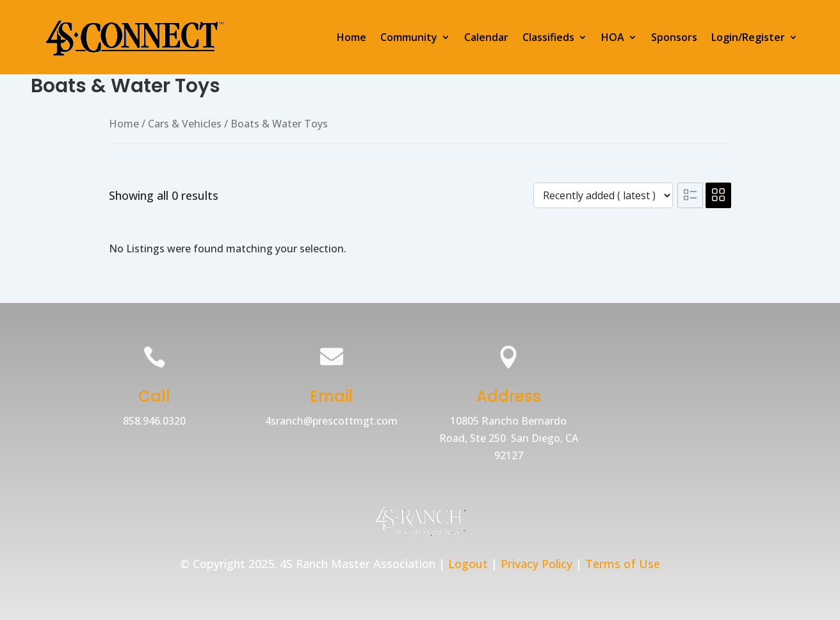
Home (351, 37)
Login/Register (748, 37)
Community (409, 37)
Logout (468, 564)
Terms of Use (623, 564)
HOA (613, 37)
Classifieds (548, 37)
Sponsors (674, 37)
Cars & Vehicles (185, 124)
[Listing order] (603, 195)
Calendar (486, 37)
